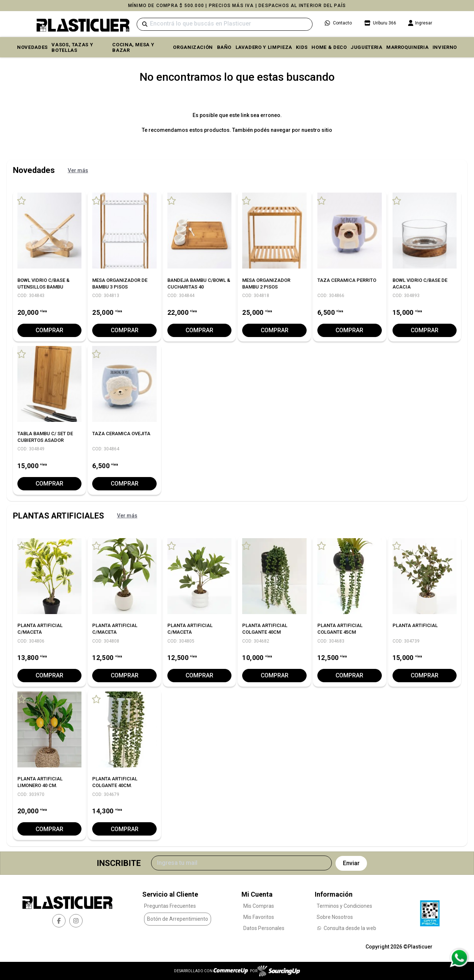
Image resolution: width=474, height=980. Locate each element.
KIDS (302, 47)
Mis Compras (259, 906)
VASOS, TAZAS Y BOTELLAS (72, 47)
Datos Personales (264, 928)
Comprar (50, 330)
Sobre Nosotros (335, 917)
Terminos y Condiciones (344, 906)
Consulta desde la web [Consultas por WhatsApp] (346, 928)
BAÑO (224, 47)
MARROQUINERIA (408, 47)
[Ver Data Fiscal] (430, 911)
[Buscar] (225, 24)
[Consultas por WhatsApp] (459, 958)
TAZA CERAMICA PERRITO (347, 280)
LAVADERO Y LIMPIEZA (264, 47)
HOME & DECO (329, 47)
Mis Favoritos (259, 917)
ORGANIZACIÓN (193, 47)
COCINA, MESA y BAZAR (133, 47)
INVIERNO (445, 47)
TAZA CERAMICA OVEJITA (121, 434)
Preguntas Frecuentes (170, 906)
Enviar (351, 863)
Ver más (78, 170)
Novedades (32, 47)
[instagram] (76, 921)
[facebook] (59, 921)
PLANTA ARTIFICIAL (415, 625)
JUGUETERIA (367, 47)
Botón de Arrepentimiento (178, 919)
